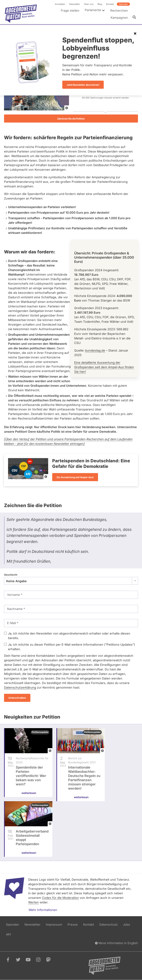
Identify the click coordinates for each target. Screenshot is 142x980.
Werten (33, 902)
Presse (73, 925)
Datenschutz (109, 925)
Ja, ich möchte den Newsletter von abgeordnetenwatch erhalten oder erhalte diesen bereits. (69, 636)
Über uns (89, 4)
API (8, 934)
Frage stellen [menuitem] (70, 11)
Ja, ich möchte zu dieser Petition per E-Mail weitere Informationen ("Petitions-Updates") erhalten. (72, 647)
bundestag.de (95, 351)
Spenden (123, 4)
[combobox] (71, 581)
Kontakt (110, 4)
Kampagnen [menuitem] (119, 18)
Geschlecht (11, 575)
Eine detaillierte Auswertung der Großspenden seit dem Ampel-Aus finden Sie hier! (104, 367)
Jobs (127, 925)
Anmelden (60, 4)
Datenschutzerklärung (20, 687)
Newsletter (75, 4)
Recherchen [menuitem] (119, 11)
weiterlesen (29, 797)
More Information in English (116, 943)
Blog (100, 4)
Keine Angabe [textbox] (16, 581)
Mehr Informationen (43, 910)
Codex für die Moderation (60, 898)
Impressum (54, 925)
